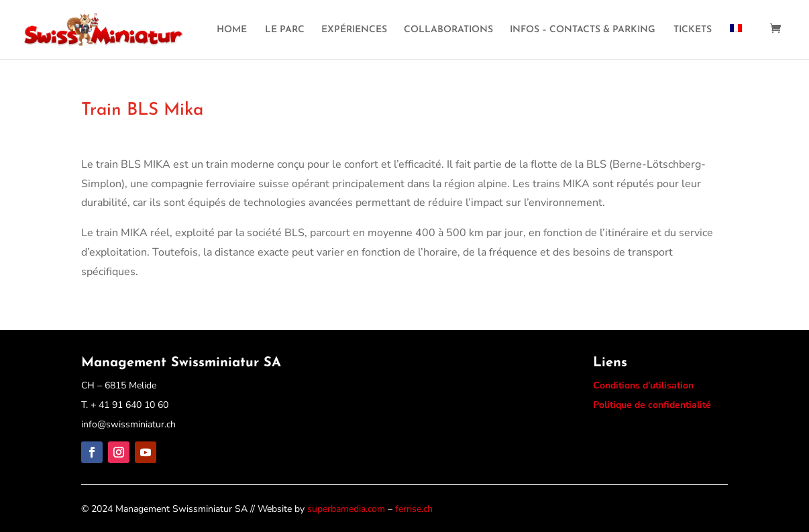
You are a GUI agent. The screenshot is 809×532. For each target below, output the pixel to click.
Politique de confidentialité (652, 405)
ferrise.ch (414, 509)
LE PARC (285, 30)
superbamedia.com (346, 509)
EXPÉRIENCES (354, 30)
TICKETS (693, 30)
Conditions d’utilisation (643, 385)
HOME (232, 30)
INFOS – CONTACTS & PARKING (583, 30)
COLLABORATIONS (448, 30)
